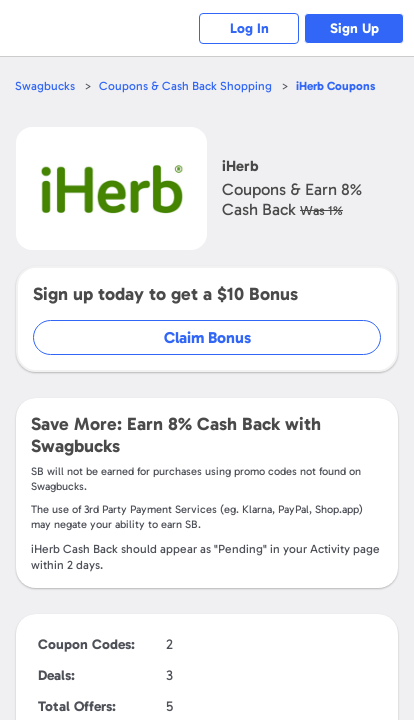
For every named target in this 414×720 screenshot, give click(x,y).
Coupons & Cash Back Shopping (185, 86)
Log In (249, 28)
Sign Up (354, 28)
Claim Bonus (207, 337)
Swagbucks (45, 86)
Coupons (335, 86)
